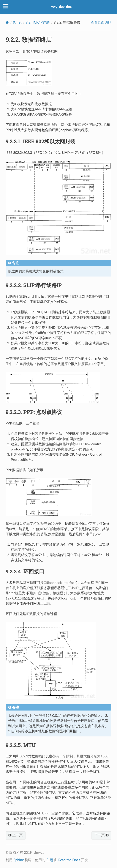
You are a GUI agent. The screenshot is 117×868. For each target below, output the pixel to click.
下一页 (101, 835)
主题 (50, 860)
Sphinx (19, 860)
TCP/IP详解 (38, 22)
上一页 (16, 835)
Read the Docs (69, 860)
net (17, 22)
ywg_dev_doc (61, 7)
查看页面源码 (101, 22)
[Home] (7, 22)
